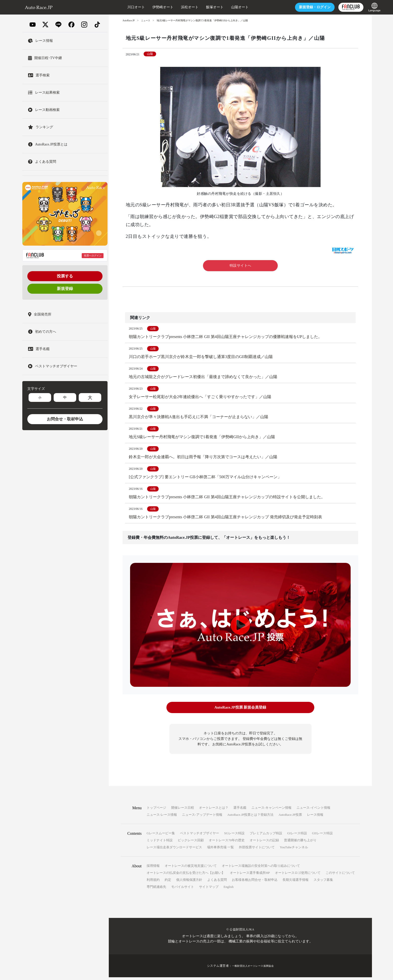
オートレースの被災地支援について (191, 868)
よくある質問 (217, 882)
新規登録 (65, 289)
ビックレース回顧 (191, 843)
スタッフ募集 (323, 882)
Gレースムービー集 (161, 836)
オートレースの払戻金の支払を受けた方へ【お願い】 (186, 875)
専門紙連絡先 (156, 889)
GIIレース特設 (322, 836)
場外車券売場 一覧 (220, 850)
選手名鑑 (240, 810)
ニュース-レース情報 (162, 817)
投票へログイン (93, 256)
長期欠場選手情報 (296, 882)
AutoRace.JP (129, 20)
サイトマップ (209, 889)
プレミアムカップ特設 (266, 836)
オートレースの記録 (264, 843)
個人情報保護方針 (189, 882)
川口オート (123, 7)
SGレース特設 (234, 836)
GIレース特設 (297, 836)
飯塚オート (201, 7)
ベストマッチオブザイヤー (200, 836)
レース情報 (315, 817)
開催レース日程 (183, 810)
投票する (65, 276)
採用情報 (153, 868)
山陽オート (226, 7)
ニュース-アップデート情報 (202, 817)
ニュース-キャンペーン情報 (271, 810)
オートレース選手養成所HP (250, 875)
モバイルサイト (183, 889)
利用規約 (153, 882)
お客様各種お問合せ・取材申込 (255, 882)
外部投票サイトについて (257, 850)
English (229, 889)
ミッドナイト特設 (160, 843)
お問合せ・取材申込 (65, 419)
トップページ (156, 810)
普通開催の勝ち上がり (300, 843)
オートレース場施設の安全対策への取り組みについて (261, 868)
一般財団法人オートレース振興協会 (253, 968)
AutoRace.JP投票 (290, 817)
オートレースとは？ (214, 810)
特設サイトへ (240, 266)
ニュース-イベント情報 (313, 810)
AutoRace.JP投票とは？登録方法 (251, 817)
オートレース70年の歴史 (227, 843)
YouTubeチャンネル (294, 850)
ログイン (301, 7)
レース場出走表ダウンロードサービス (174, 850)
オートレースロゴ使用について (298, 875)
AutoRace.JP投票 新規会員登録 (240, 711)
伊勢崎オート (149, 7)
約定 (168, 882)
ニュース (147, 20)
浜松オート (176, 7)
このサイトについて (340, 875)
